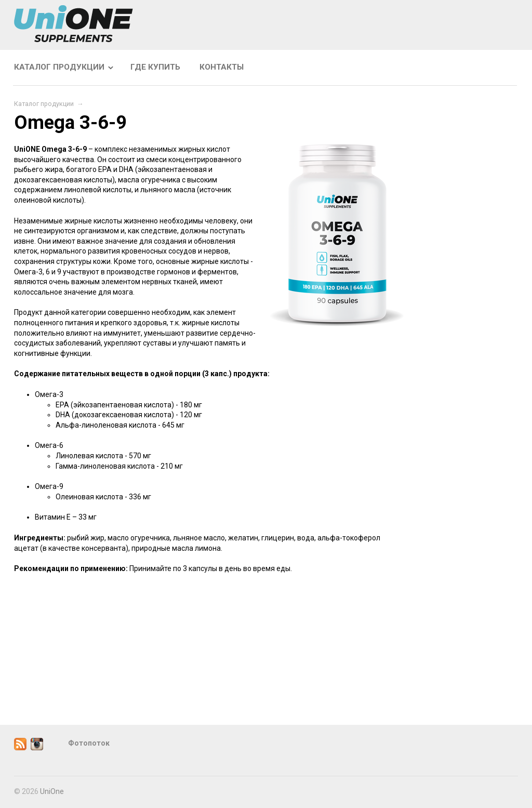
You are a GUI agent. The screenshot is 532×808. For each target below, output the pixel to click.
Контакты (222, 67)
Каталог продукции (59, 67)
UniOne (52, 791)
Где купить (155, 67)
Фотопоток (89, 743)
